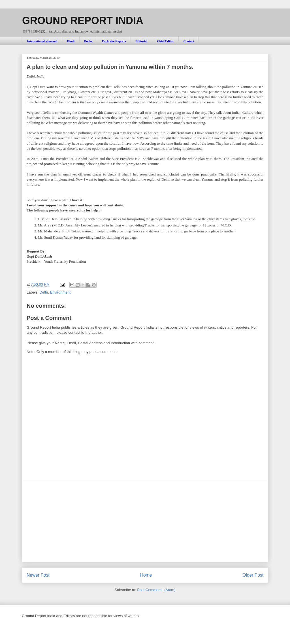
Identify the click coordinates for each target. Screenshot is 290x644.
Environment (60, 292)
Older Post (253, 575)
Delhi (44, 292)
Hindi (71, 41)
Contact (189, 41)
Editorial (141, 41)
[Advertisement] (145, 522)
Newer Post (38, 575)
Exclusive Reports (114, 41)
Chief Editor (166, 41)
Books (88, 41)
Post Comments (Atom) (156, 590)
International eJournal (42, 41)
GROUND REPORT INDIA (83, 21)
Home (146, 575)
